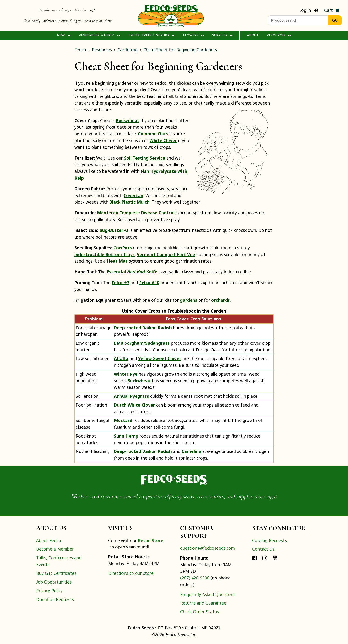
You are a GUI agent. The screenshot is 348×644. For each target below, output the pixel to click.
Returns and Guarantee (203, 603)
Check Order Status (200, 612)
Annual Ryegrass (132, 396)
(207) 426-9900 (195, 578)
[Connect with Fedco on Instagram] (265, 558)
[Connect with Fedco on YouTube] (275, 558)
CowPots (123, 248)
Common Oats (153, 134)
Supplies (222, 35)
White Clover (163, 140)
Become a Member (55, 549)
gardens (189, 300)
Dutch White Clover (135, 405)
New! (64, 35)
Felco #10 (149, 283)
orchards (221, 300)
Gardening (127, 50)
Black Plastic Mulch (129, 202)
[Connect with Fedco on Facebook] (255, 558)
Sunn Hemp (126, 436)
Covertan (133, 195)
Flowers (193, 35)
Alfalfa (121, 358)
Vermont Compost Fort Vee (166, 254)
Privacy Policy (49, 590)
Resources (279, 35)
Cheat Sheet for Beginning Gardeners (180, 50)
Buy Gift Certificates (56, 573)
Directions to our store (131, 573)
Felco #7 (120, 283)
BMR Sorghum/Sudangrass (142, 343)
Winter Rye (126, 374)
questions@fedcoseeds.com (208, 548)
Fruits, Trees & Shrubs (151, 35)
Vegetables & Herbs (99, 35)
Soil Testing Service (145, 158)
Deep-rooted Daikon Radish (143, 328)
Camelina (192, 451)
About (253, 35)
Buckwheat (128, 120)
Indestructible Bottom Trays (105, 254)
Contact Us (263, 549)
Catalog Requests (270, 540)
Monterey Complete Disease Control (136, 213)
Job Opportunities (54, 582)
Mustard (123, 420)
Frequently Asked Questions (208, 594)
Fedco (80, 50)
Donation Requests (55, 599)
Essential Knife (132, 272)
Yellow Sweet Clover (160, 358)
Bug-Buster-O (114, 230)
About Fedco (49, 540)
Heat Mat (117, 261)
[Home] (171, 15)
